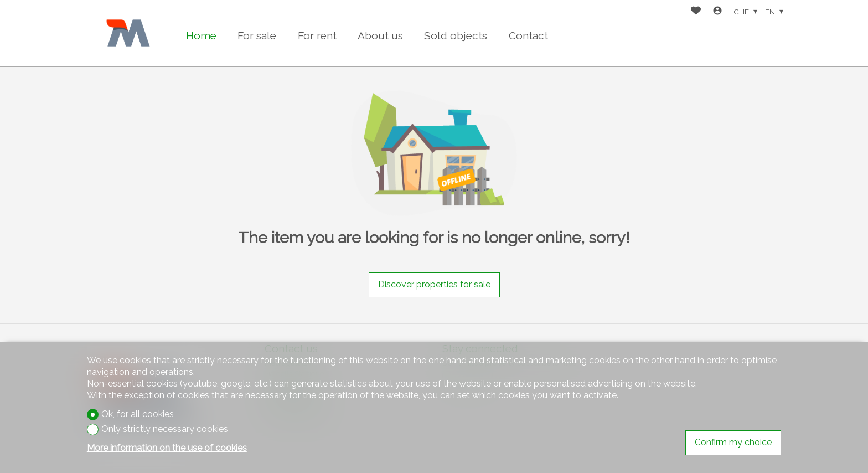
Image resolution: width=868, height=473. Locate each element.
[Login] (717, 12)
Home (201, 35)
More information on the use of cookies (167, 448)
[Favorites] (696, 12)
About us (380, 35)
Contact (528, 35)
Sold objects (456, 35)
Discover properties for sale (434, 284)
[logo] (128, 33)
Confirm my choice (733, 442)
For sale (257, 35)
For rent (317, 35)
